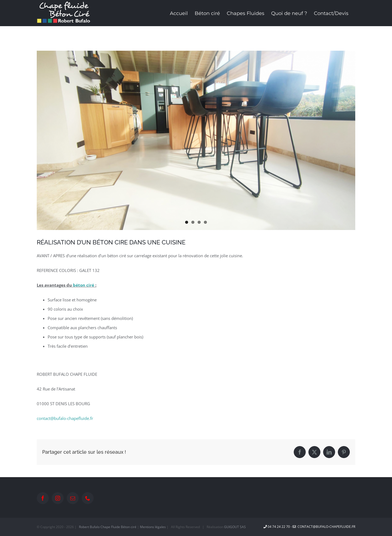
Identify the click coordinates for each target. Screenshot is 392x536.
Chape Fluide (110, 527)
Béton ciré (129, 527)
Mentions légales (153, 527)
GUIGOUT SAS (235, 527)
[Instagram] (58, 498)
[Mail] (73, 498)
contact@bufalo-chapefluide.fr (65, 418)
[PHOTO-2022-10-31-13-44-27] (196, 140)
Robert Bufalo (89, 527)
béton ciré (84, 285)
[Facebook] (43, 498)
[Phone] (88, 498)
